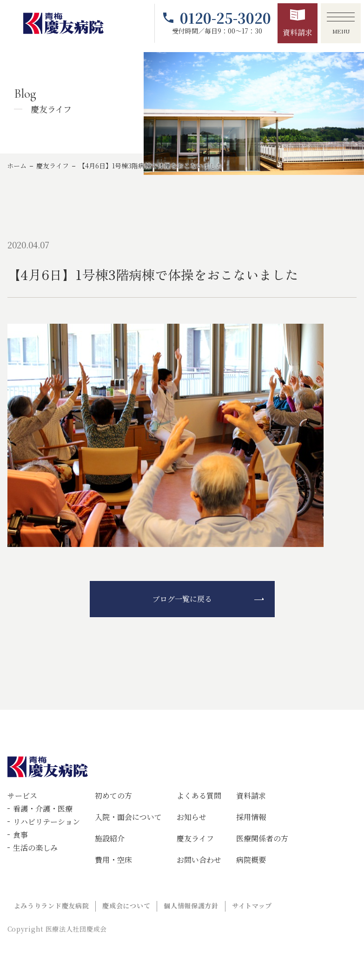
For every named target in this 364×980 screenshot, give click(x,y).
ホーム (17, 166)
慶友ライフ (53, 166)
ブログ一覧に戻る (182, 599)
